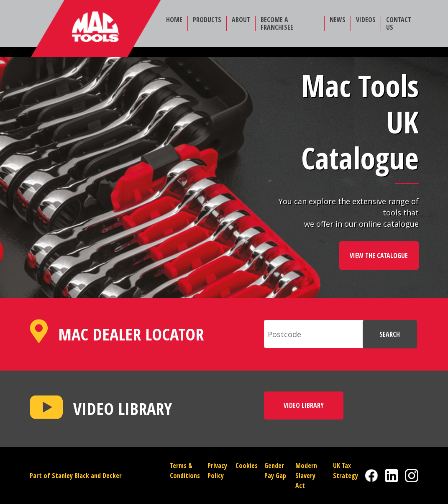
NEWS (338, 20)
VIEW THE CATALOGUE (379, 256)
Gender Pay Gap (275, 471)
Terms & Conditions (185, 471)
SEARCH (390, 334)
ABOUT (241, 20)
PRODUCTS (207, 20)
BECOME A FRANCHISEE (277, 23)
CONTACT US (399, 23)
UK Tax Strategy (346, 471)
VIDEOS (366, 20)
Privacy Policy (217, 471)
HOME (174, 20)
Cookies (247, 466)
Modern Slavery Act (306, 476)
